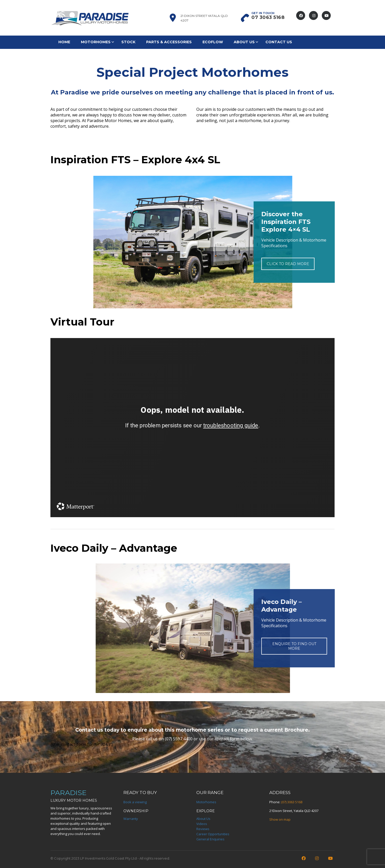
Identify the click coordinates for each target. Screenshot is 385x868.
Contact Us (279, 42)
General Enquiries (210, 839)
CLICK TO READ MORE (261, 264)
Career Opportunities (213, 834)
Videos (202, 824)
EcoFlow (213, 42)
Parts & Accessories (169, 42)
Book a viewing (135, 802)
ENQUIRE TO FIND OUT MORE (267, 646)
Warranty (131, 819)
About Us (244, 42)
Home (64, 42)
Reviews (203, 829)
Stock (128, 42)
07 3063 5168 (268, 17)
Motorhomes (96, 42)
